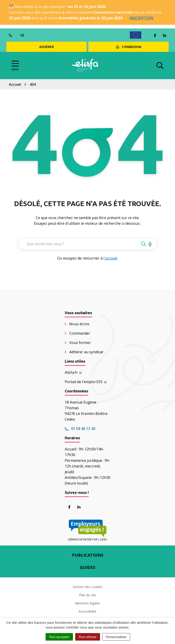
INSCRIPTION (141, 18)
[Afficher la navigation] (15, 66)
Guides (87, 567)
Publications (88, 555)
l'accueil (110, 258)
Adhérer (46, 47)
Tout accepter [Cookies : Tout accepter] (59, 637)
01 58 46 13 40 (80, 429)
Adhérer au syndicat (86, 352)
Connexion (129, 47)
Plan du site (88, 595)
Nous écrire (79, 324)
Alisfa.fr (73, 372)
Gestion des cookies (88, 587)
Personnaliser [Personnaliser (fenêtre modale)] (116, 637)
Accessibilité (87, 611)
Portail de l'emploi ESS (86, 382)
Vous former (80, 343)
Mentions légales (87, 603)
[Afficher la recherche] (160, 66)
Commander (80, 333)
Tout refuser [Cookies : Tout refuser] (88, 637)
